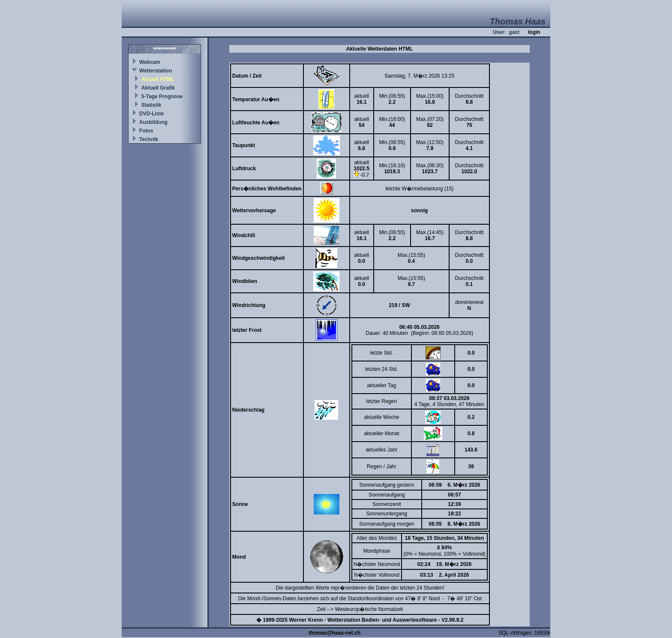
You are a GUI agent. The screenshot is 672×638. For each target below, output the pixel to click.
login (534, 32)
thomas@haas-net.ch (334, 633)
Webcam (150, 62)
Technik (149, 139)
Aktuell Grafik (158, 88)
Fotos (146, 131)
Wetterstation (156, 71)
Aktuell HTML (158, 79)
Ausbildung (153, 122)
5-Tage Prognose (162, 96)
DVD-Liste (151, 114)
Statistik (151, 105)
